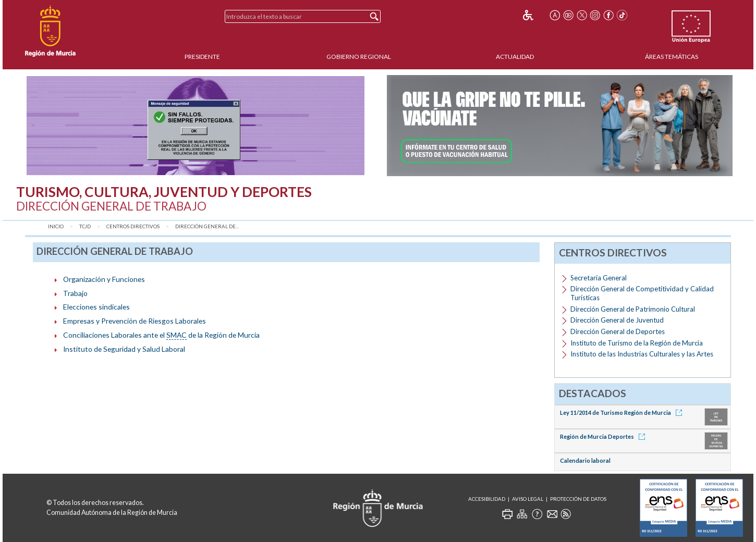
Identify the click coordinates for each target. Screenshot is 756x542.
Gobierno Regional (359, 57)
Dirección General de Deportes (618, 331)
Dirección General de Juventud (617, 320)
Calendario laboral (585, 460)
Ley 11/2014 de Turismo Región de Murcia (623, 412)
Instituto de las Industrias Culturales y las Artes (642, 354)
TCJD (85, 226)
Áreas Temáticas (672, 57)
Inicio (56, 226)
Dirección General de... (207, 226)
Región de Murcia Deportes (604, 436)
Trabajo (75, 293)
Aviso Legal (528, 499)
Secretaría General (599, 278)
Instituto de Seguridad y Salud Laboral (124, 349)
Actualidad (515, 57)
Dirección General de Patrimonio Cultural (633, 309)
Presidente (202, 57)
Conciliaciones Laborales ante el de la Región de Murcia (161, 335)
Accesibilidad (487, 499)
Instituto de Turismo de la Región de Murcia (637, 343)
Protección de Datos (578, 499)
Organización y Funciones (104, 279)
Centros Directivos (133, 226)
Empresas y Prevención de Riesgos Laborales (135, 321)
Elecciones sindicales (96, 307)
